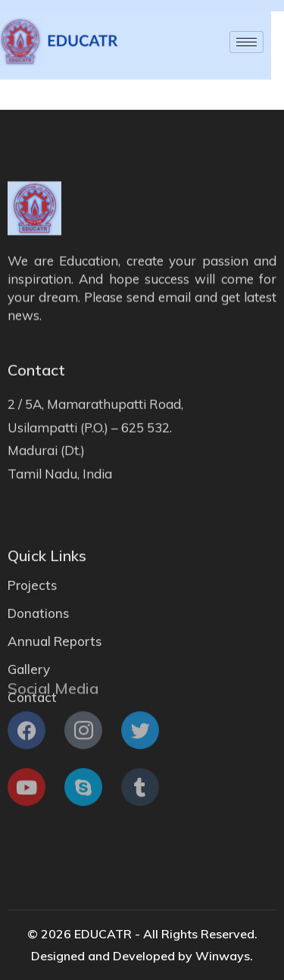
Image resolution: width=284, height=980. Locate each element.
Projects (32, 602)
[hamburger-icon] (229, 42)
